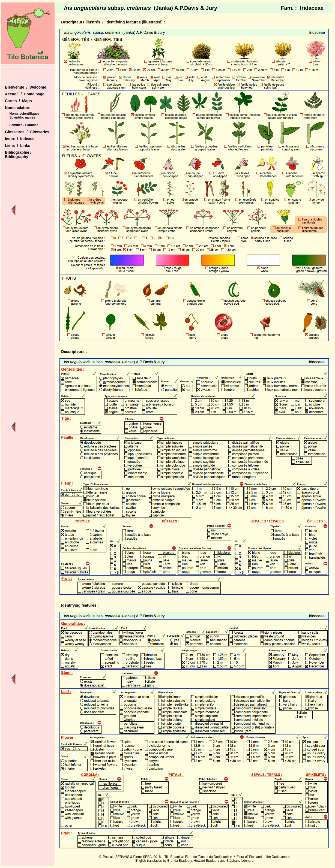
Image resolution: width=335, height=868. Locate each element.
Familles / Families (24, 125)
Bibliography (17, 157)
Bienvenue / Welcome (26, 87)
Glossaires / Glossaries (27, 132)
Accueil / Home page (25, 94)
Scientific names (23, 117)
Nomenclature (18, 108)
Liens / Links (18, 146)
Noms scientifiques (25, 114)
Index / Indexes (20, 139)
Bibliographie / (18, 152)
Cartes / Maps (18, 101)
